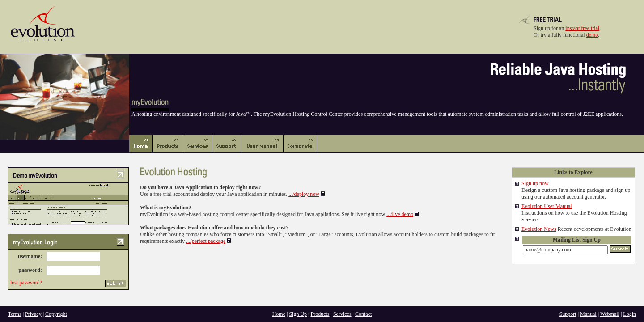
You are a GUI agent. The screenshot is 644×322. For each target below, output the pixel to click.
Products (320, 314)
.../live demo (400, 214)
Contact (363, 314)
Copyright (56, 314)
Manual (588, 314)
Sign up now (535, 183)
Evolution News (539, 229)
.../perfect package (206, 241)
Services (342, 314)
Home (279, 314)
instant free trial (582, 28)
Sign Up (298, 314)
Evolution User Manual (547, 206)
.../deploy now (304, 194)
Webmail (610, 314)
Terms (15, 314)
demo (592, 35)
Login (629, 314)
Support (568, 314)
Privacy (33, 314)
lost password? (26, 283)
